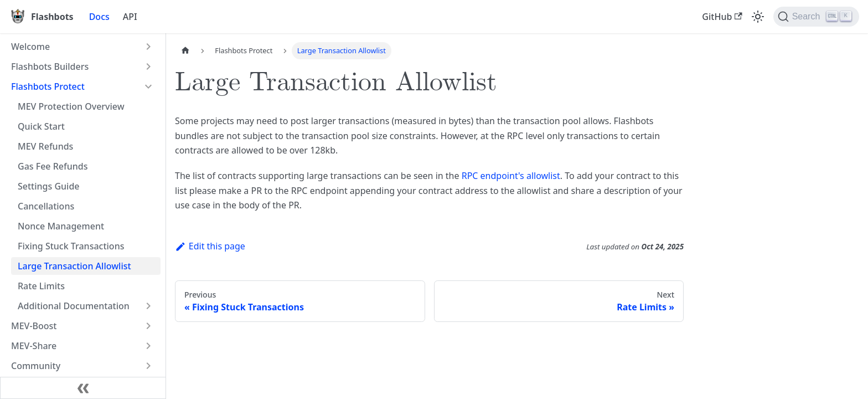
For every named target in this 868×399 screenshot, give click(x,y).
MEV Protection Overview (71, 106)
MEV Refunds (45, 146)
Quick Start (41, 126)
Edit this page (210, 246)
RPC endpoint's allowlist (511, 176)
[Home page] (185, 51)
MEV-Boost (34, 326)
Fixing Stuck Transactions (71, 246)
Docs (99, 17)
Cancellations (46, 206)
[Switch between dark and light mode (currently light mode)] (758, 17)
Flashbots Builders (50, 66)
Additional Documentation (74, 306)
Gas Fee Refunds (53, 166)
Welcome (30, 47)
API (130, 17)
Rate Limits (41, 286)
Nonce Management (61, 226)
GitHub (722, 17)
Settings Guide (49, 186)
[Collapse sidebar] (83, 388)
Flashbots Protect (48, 86)
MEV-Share (34, 346)
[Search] (816, 17)
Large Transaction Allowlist (74, 266)
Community (36, 366)
